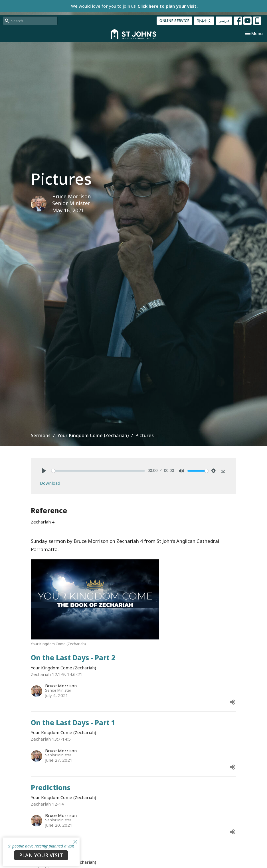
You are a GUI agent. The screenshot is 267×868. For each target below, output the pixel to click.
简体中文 (204, 21)
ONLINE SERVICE (174, 21)
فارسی (224, 21)
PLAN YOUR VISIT (41, 855)
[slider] (98, 471)
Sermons (41, 435)
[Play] (44, 471)
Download (50, 483)
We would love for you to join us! (134, 6)
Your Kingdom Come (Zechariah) (93, 435)
